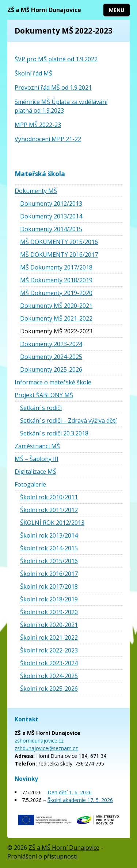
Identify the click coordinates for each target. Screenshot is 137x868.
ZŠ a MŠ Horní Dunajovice (44, 10)
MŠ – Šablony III (37, 459)
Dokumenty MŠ (36, 191)
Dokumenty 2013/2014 (51, 216)
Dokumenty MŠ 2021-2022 (56, 318)
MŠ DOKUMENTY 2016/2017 (59, 255)
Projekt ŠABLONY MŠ (44, 395)
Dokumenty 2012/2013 (51, 204)
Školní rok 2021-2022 (49, 638)
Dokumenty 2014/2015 (51, 229)
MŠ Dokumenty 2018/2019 (56, 280)
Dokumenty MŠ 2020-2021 (56, 306)
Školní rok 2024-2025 (49, 676)
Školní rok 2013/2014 (49, 535)
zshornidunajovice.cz (39, 741)
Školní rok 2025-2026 (49, 689)
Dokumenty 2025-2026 (51, 369)
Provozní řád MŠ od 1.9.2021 (53, 88)
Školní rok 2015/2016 (49, 561)
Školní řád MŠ (33, 73)
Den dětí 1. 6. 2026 (70, 792)
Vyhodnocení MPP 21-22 (48, 139)
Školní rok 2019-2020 (49, 612)
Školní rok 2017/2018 (49, 586)
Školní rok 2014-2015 (49, 548)
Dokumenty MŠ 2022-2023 (56, 331)
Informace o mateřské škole (53, 382)
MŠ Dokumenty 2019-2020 (56, 293)
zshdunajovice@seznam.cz (46, 748)
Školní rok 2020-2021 (49, 625)
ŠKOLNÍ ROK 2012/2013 (52, 523)
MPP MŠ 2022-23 (38, 125)
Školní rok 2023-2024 (49, 663)
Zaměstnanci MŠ (37, 446)
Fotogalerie (30, 484)
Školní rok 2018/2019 (49, 599)
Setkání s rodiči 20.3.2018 (54, 433)
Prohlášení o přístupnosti (42, 856)
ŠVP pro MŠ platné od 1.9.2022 (56, 59)
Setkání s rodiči (41, 408)
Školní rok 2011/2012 (49, 510)
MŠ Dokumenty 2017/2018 (56, 267)
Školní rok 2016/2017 (49, 574)
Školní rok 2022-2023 (49, 650)
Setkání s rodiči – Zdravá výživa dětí (68, 421)
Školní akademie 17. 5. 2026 (80, 800)
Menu (117, 10)
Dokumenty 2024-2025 (51, 357)
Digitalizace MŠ (35, 472)
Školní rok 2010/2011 (49, 497)
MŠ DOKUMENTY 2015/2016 (59, 242)
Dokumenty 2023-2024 (51, 344)
